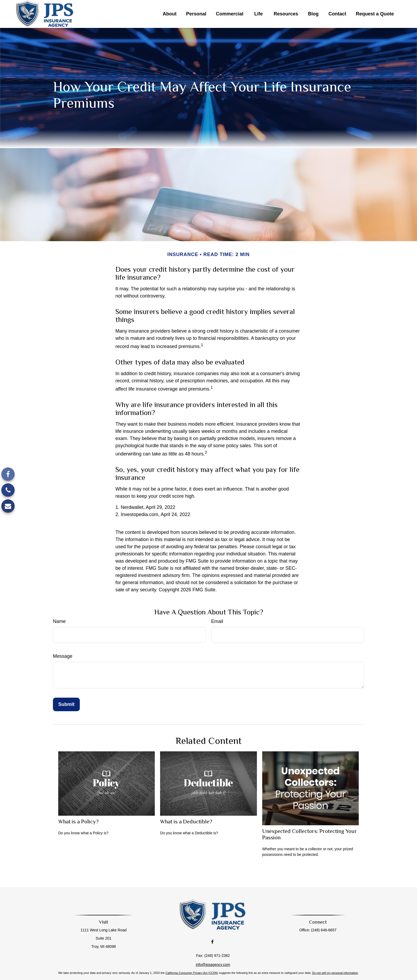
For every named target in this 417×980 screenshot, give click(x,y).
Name (59, 621)
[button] (170, 14)
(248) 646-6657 (320, 930)
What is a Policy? (78, 822)
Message (63, 656)
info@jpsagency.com (213, 953)
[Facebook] (8, 474)
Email (217, 621)
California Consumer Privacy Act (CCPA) (192, 961)
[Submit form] (66, 704)
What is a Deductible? (186, 822)
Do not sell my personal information (335, 961)
